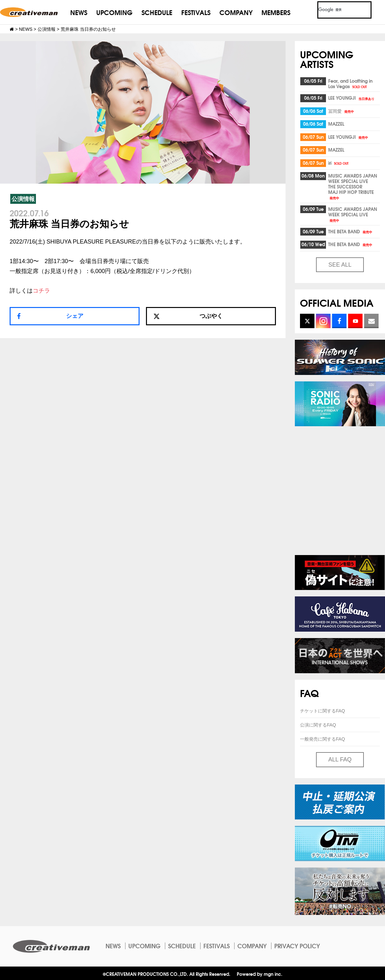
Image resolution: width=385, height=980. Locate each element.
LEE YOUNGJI (352, 98)
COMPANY (236, 12)
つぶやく (188, 316)
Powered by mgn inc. (260, 974)
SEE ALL (340, 265)
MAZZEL (336, 124)
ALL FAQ (340, 760)
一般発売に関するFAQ (322, 739)
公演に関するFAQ (318, 725)
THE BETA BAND (351, 231)
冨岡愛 (342, 111)
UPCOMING (114, 12)
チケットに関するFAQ (322, 711)
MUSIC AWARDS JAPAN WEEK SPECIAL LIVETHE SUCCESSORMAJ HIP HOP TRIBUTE (353, 186)
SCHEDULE (157, 12)
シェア (75, 316)
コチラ (41, 291)
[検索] (337, 10)
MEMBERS (276, 12)
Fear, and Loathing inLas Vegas (350, 83)
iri (339, 163)
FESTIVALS (196, 12)
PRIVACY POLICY (297, 946)
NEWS (79, 12)
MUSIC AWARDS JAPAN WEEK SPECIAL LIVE (353, 214)
